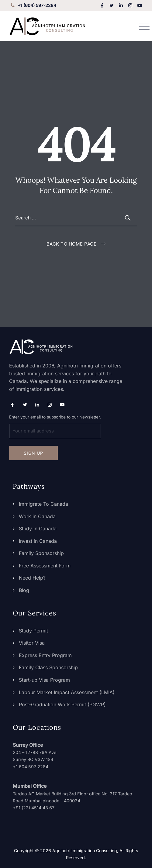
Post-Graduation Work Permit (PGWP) (62, 704)
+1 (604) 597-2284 (33, 5)
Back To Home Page (72, 244)
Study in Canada (38, 529)
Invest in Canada (38, 541)
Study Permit (33, 631)
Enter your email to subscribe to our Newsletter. (55, 426)
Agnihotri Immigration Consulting (85, 851)
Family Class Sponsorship (48, 667)
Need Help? (32, 578)
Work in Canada (37, 516)
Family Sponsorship (41, 553)
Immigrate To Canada (43, 504)
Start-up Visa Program (44, 680)
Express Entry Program (45, 655)
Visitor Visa (32, 643)
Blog (24, 590)
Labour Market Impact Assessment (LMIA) (67, 692)
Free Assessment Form (45, 566)
